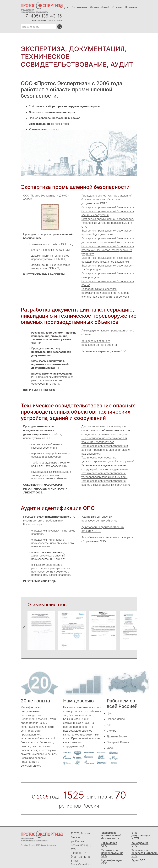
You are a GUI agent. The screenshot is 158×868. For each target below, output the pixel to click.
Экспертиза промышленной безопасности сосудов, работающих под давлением (108, 260)
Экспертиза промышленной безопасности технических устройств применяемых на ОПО (108, 223)
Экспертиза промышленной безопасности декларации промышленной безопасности (108, 240)
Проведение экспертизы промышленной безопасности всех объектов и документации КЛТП (107, 199)
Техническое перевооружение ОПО (104, 351)
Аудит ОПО (139, 861)
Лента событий (100, 7)
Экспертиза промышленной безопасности (108, 207)
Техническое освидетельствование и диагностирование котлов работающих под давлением (106, 450)
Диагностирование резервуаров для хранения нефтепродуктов (104, 440)
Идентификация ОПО (112, 862)
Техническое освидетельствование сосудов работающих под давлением (105, 467)
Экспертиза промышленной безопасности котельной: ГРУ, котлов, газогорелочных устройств (108, 250)
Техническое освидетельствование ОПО (143, 853)
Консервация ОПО (140, 844)
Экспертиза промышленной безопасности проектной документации (108, 232)
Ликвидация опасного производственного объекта (108, 332)
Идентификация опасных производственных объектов (99, 519)
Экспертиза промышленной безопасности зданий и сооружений (108, 213)
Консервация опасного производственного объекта (99, 343)
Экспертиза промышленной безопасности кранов (108, 283)
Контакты (131, 7)
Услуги (64, 7)
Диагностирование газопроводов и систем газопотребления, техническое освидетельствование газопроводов (106, 430)
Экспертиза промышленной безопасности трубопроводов (108, 267)
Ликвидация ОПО (109, 844)
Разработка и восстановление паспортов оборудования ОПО (107, 539)
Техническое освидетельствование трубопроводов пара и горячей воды (105, 475)
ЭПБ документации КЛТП (141, 836)
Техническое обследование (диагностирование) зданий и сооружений (108, 459)
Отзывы (117, 7)
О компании (79, 7)
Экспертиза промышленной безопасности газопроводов (108, 275)
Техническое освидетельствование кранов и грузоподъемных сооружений (106, 483)
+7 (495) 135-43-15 (42, 16)
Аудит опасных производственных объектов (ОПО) (103, 529)
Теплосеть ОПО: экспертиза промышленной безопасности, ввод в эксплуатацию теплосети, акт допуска (105, 293)
